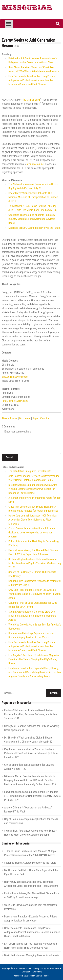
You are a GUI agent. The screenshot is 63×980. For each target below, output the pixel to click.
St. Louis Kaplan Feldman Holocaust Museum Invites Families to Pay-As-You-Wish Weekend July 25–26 (35, 563)
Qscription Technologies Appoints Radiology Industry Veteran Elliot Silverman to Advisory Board (32, 219)
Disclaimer (25, 418)
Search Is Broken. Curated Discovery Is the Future (34, 228)
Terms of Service (54, 968)
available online (35, 164)
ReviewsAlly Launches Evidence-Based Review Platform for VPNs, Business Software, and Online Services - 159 (30, 714)
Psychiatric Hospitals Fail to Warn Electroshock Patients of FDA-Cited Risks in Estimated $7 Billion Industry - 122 (31, 753)
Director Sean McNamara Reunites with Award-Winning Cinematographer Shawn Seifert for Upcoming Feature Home (33, 489)
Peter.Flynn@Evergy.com (15, 401)
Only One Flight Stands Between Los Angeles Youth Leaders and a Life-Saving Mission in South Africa (35, 594)
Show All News (9, 418)
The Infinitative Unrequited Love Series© (30, 471)
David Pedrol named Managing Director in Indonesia (32, 955)
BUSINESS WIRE (32, 100)
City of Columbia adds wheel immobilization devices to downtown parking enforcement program (32, 533)
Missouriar (27, 8)
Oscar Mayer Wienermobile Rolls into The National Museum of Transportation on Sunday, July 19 (33, 197)
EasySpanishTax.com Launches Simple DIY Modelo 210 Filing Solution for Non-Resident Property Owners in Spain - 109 (32, 796)
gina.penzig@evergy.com (15, 377)
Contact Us (27, 972)
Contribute (38, 972)
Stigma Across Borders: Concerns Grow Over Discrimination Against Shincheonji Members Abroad (32, 616)
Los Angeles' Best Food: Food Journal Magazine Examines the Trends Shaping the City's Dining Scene (34, 659)
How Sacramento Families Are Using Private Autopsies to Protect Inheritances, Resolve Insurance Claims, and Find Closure (32, 80)
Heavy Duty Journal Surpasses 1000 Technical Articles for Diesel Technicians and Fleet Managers (33, 520)
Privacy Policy (39, 968)
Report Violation (41, 418)
